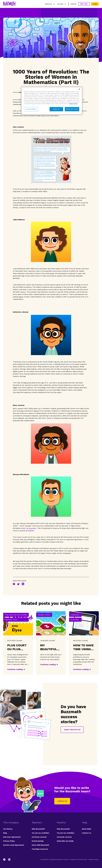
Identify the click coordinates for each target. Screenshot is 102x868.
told (29, 528)
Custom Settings (31, 109)
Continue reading (15, 669)
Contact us (62, 801)
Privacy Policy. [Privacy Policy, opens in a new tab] (73, 104)
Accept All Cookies (72, 109)
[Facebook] (5, 860)
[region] (52, 101)
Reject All (56, 109)
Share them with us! (72, 730)
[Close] (79, 89)
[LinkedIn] (9, 860)
